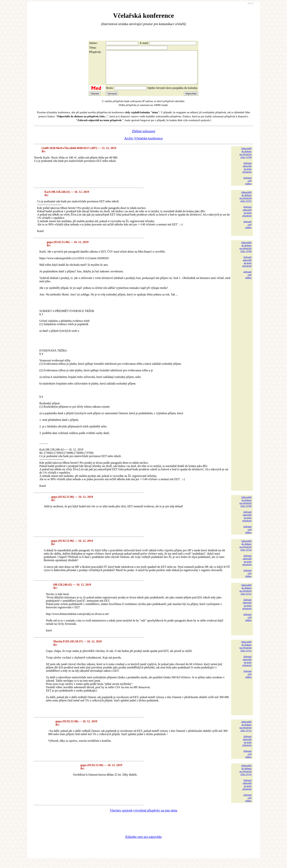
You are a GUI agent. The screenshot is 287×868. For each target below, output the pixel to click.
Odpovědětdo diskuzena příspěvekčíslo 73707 (245, 203)
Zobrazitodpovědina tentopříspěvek (247, 174)
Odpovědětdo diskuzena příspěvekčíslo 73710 (245, 552)
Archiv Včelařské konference (144, 145)
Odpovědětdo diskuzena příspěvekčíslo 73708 (245, 253)
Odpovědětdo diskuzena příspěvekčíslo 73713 (245, 733)
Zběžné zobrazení (143, 138)
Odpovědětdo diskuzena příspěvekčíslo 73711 (245, 596)
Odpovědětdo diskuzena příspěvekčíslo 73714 (245, 776)
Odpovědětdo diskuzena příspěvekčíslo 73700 (245, 159)
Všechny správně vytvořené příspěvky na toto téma (144, 817)
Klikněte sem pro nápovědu (143, 843)
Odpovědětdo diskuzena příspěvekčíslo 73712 (245, 653)
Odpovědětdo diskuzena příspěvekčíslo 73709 (245, 508)
